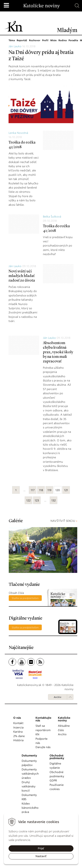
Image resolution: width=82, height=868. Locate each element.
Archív (58, 697)
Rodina (61, 40)
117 (33, 490)
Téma (12, 40)
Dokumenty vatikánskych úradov (30, 774)
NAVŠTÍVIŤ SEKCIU (64, 521)
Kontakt (18, 723)
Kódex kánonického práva (30, 808)
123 (37, 500)
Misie (52, 40)
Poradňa (72, 40)
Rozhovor (34, 40)
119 (49, 490)
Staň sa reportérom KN (43, 730)
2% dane (19, 736)
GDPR (53, 780)
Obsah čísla (16, 593)
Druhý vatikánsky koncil (29, 786)
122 (28, 500)
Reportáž (22, 40)
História (18, 740)
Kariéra (18, 732)
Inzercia (18, 727)
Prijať (41, 848)
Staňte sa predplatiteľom (25, 598)
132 (54, 500)
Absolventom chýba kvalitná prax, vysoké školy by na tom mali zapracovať (58, 352)
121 (66, 490)
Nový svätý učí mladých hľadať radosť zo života (22, 276)
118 (41, 490)
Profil (44, 40)
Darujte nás (43, 747)
